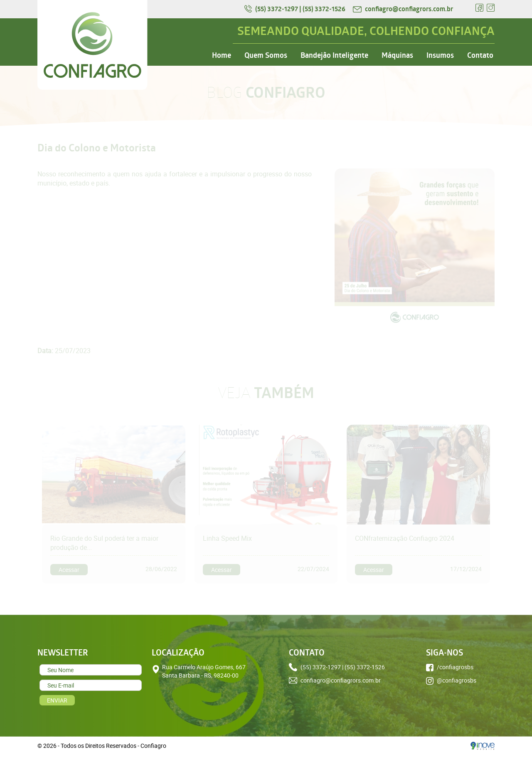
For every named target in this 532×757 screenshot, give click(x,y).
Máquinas (397, 55)
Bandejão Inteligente (334, 55)
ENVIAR (57, 700)
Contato (480, 55)
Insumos (440, 55)
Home (222, 55)
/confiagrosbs (450, 667)
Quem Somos (266, 55)
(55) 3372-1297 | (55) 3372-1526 (296, 9)
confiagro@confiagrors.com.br (403, 9)
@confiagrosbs (451, 680)
